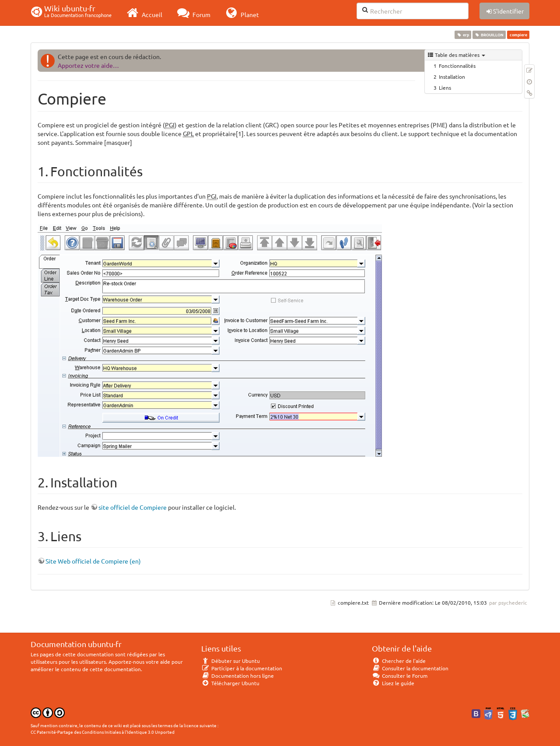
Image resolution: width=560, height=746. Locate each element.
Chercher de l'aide (399, 661)
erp (463, 35)
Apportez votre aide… (88, 65)
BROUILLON (489, 35)
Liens (445, 88)
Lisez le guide (393, 683)
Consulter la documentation (410, 668)
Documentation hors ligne (238, 676)
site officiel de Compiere (133, 507)
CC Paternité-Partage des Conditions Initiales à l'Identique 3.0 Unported (103, 732)
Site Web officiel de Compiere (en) (93, 561)
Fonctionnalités (457, 66)
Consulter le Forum (400, 676)
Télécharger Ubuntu (230, 683)
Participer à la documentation (242, 668)
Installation (452, 77)
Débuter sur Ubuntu (231, 661)
